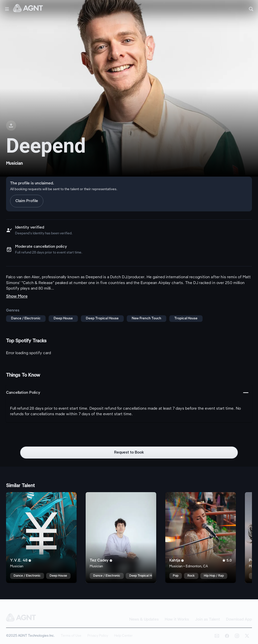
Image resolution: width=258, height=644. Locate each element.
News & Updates (144, 620)
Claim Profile (27, 201)
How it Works (177, 620)
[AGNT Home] (28, 9)
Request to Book (129, 453)
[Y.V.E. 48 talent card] (41, 538)
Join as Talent (207, 620)
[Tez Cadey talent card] (121, 538)
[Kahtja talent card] (201, 538)
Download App (239, 620)
